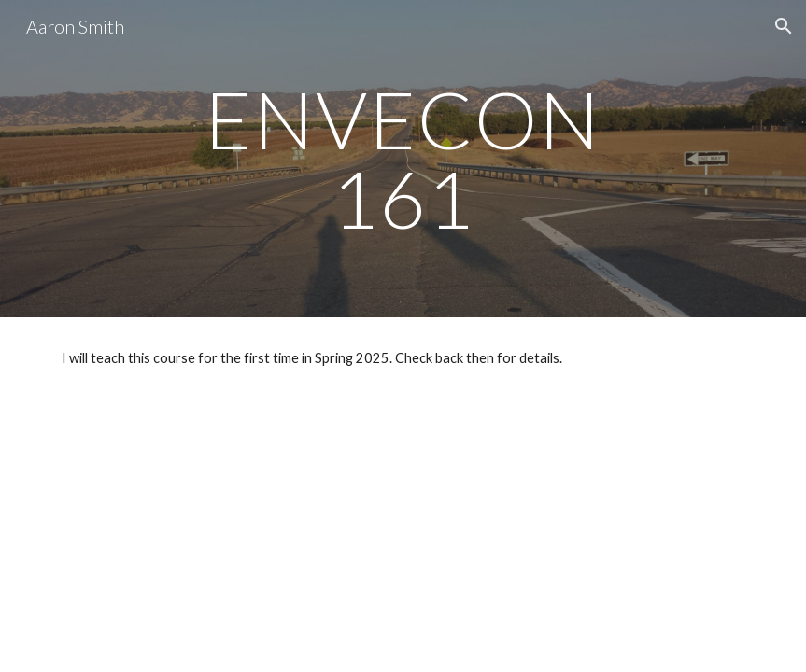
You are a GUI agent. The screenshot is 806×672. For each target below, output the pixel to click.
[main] (403, 159)
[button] (784, 26)
